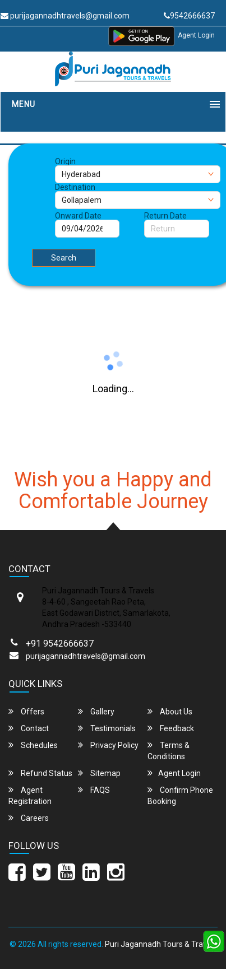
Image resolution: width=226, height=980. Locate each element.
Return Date (165, 216)
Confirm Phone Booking (180, 795)
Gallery (96, 711)
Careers (29, 818)
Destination (75, 187)
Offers (26, 711)
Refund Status (40, 773)
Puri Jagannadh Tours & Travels (161, 944)
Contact (29, 728)
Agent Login (196, 35)
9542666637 (189, 16)
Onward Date (78, 216)
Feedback (171, 728)
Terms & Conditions (169, 751)
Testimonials (107, 728)
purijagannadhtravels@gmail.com (86, 656)
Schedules (33, 745)
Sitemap (99, 773)
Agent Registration (30, 795)
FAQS (94, 790)
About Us (170, 711)
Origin (65, 161)
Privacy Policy (108, 745)
